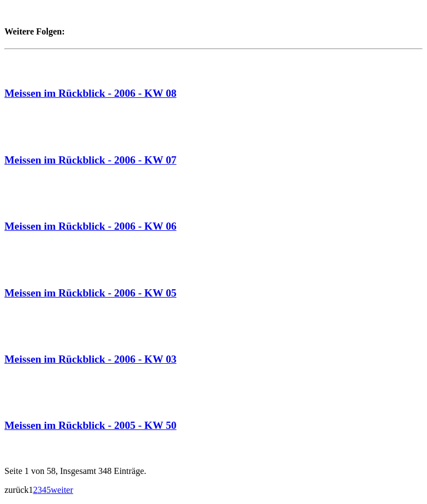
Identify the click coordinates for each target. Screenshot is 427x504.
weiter (62, 490)
